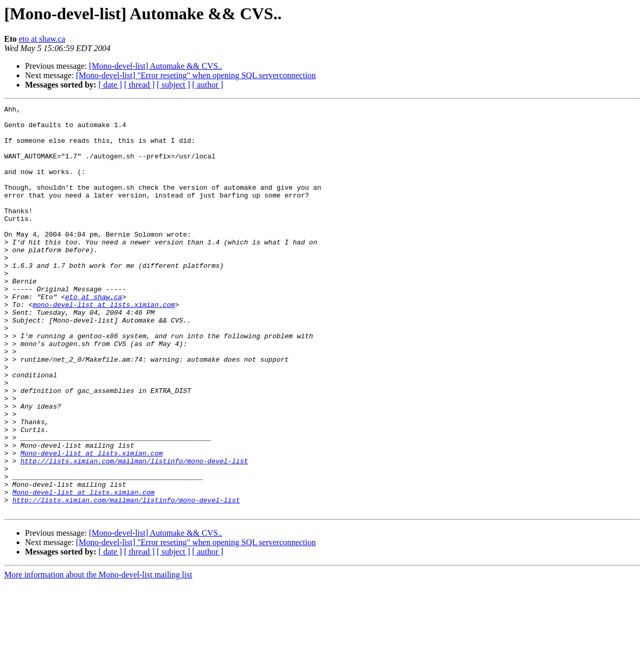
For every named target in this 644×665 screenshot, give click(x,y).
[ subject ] (174, 85)
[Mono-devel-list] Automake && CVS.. (156, 66)
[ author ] (208, 85)
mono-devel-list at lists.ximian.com (104, 345)
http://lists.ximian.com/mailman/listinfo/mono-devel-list (134, 533)
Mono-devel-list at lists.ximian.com (91, 523)
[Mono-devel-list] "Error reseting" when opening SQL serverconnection (196, 75)
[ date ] (110, 85)
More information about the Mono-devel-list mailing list (98, 656)
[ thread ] (139, 85)
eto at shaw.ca (42, 39)
